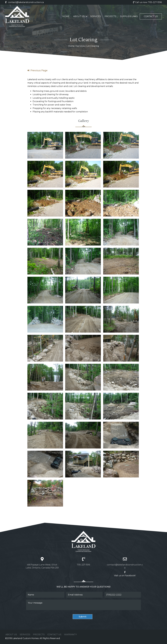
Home (66, 16)
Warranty (70, 635)
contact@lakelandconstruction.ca (26, 2)
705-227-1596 (155, 2)
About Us (79, 16)
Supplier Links (129, 16)
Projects (110, 16)
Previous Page (37, 70)
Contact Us (151, 16)
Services (96, 16)
